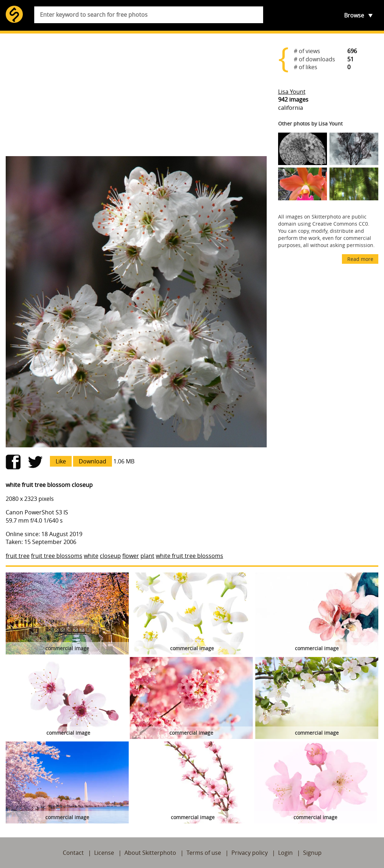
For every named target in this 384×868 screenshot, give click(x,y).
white (91, 556)
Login (285, 853)
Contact (73, 853)
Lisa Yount (292, 92)
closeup (110, 556)
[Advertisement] (136, 95)
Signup (312, 853)
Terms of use (204, 853)
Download (93, 461)
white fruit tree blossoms (190, 556)
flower (131, 556)
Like (61, 461)
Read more (360, 259)
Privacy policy (250, 853)
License (104, 853)
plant (147, 556)
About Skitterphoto (150, 853)
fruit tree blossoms (57, 556)
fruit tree (18, 556)
